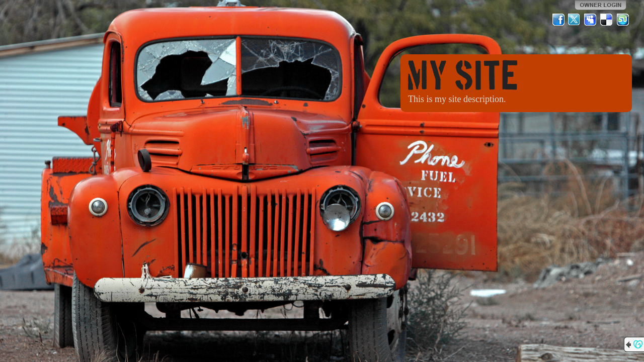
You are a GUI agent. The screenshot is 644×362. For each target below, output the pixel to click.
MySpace (591, 20)
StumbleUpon (623, 20)
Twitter (575, 20)
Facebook (558, 20)
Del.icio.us (607, 20)
